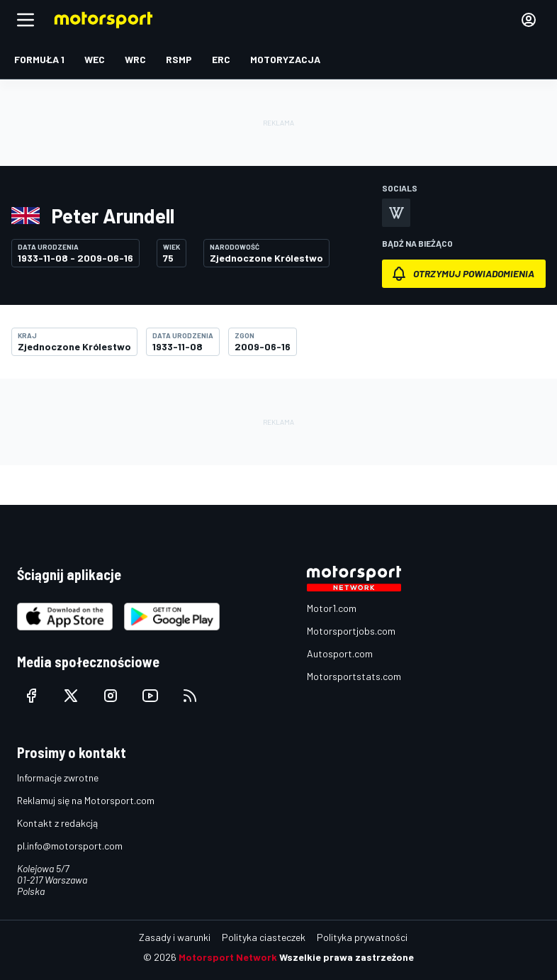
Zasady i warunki (175, 937)
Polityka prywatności (362, 937)
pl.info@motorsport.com (70, 846)
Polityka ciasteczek (264, 937)
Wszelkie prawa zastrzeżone (347, 957)
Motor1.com (332, 608)
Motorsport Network (228, 957)
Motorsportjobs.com (351, 631)
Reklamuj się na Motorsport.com (86, 800)
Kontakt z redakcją (57, 823)
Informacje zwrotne (58, 778)
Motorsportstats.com (354, 676)
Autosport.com (340, 653)
